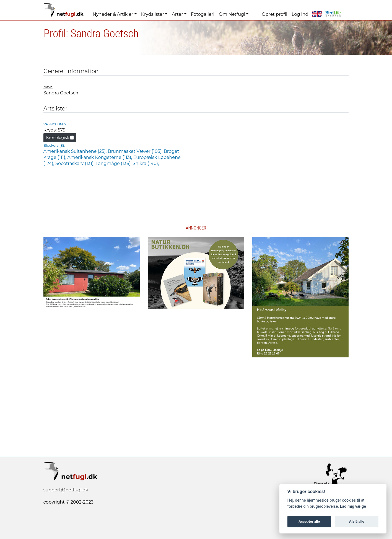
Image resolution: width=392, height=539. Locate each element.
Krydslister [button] (153, 14)
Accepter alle (309, 521)
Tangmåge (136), (114, 163)
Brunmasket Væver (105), (136, 151)
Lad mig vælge (353, 506)
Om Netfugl (232, 14)
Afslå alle (357, 521)
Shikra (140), (146, 163)
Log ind (300, 14)
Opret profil (274, 14)
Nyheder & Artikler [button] (113, 14)
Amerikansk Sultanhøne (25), (76, 151)
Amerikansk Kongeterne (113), (100, 157)
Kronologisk (60, 138)
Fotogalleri (203, 14)
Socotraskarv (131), (76, 163)
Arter (177, 14)
